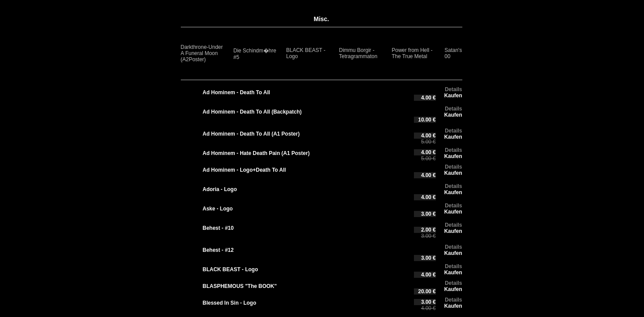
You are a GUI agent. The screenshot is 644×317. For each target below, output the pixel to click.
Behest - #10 (218, 228)
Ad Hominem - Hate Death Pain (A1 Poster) (256, 153)
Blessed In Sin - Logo (230, 303)
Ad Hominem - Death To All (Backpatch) (252, 112)
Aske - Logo (218, 209)
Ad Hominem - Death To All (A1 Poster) (251, 134)
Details (453, 89)
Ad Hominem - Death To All (236, 92)
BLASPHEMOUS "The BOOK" (240, 286)
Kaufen (453, 96)
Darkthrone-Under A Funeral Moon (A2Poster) (202, 53)
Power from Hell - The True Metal (412, 53)
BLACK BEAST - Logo (231, 269)
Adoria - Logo (220, 189)
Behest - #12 (218, 250)
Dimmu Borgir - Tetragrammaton (358, 53)
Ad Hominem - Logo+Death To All (245, 170)
